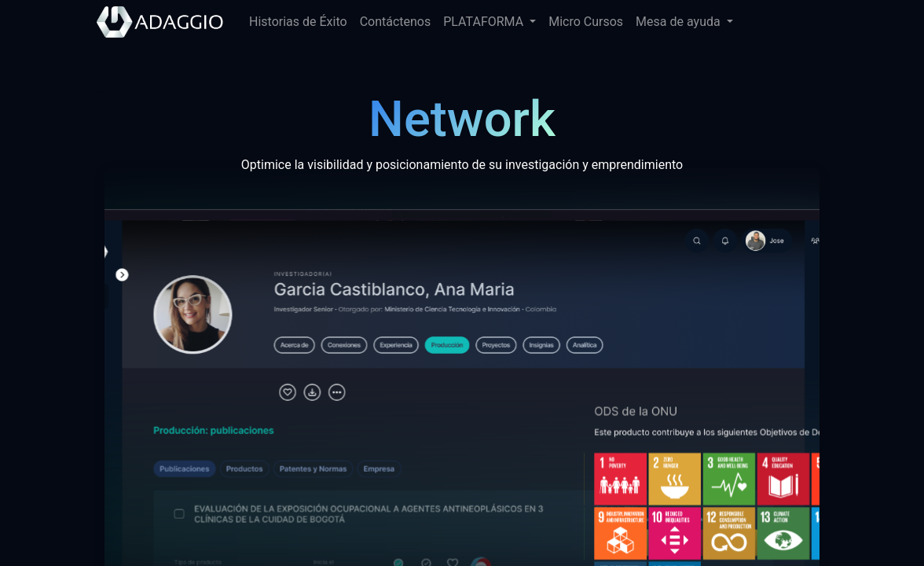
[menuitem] (298, 22)
